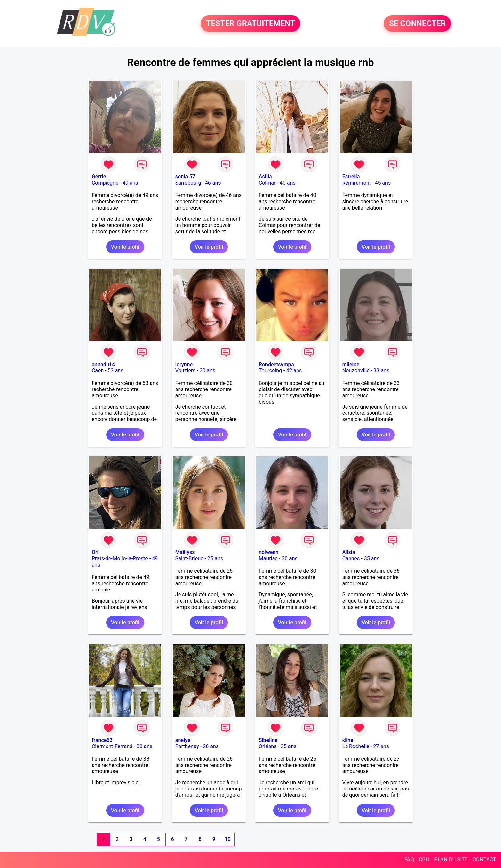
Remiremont (357, 183)
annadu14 (103, 364)
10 (227, 839)
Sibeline (268, 740)
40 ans (288, 183)
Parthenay (187, 746)
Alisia (349, 552)
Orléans (268, 746)
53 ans (116, 371)
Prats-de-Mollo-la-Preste (120, 558)
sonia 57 (185, 177)
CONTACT (484, 860)
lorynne (184, 364)
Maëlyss (185, 552)
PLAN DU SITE (451, 860)
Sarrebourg (188, 183)
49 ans (130, 183)
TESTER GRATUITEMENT (250, 24)
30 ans (207, 371)
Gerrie (99, 177)
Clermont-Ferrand (112, 746)
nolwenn (269, 552)
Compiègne (105, 183)
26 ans (211, 746)
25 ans (215, 558)
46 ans (213, 183)
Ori (95, 552)
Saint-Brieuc (189, 558)
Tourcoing (270, 371)
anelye (183, 740)
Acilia (265, 177)
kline (348, 740)
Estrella (351, 177)
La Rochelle (356, 746)
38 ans (144, 746)
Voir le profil (125, 247)
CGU (424, 860)
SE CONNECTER (417, 24)
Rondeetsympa (276, 364)
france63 (102, 740)
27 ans (381, 746)
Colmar (267, 183)
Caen (98, 371)
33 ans (381, 371)
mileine (351, 364)
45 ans (383, 183)
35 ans (372, 558)
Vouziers (185, 371)
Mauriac (268, 558)
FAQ (409, 860)
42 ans (294, 371)
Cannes (351, 558)
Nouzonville (356, 371)
